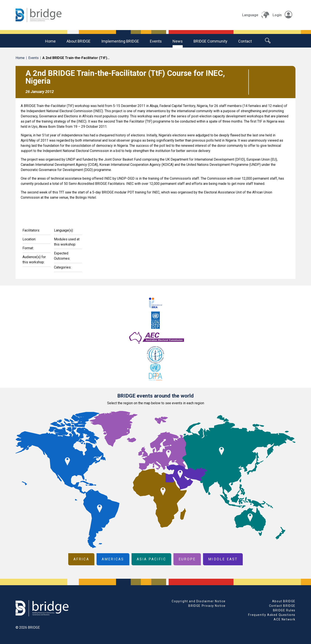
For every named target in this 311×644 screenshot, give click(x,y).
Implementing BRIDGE (120, 41)
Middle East (223, 559)
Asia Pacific (151, 559)
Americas (113, 559)
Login (282, 15)
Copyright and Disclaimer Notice (199, 601)
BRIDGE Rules (284, 610)
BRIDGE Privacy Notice (207, 606)
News (178, 41)
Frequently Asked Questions (272, 615)
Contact (245, 41)
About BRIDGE (79, 41)
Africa (81, 559)
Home (50, 41)
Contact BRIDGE (282, 606)
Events (156, 41)
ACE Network (285, 619)
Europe (187, 559)
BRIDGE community (210, 41)
